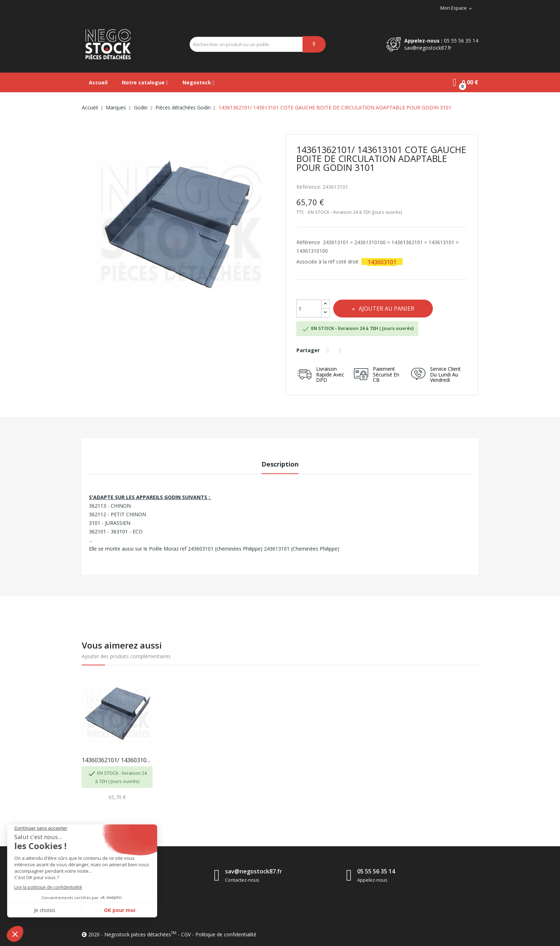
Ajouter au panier (389, 309)
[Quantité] (309, 309)
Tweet (342, 350)
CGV (186, 934)
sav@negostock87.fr (428, 48)
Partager (329, 350)
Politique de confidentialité (226, 934)
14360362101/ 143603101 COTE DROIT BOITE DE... (117, 760)
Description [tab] (280, 464)
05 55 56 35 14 (461, 41)
